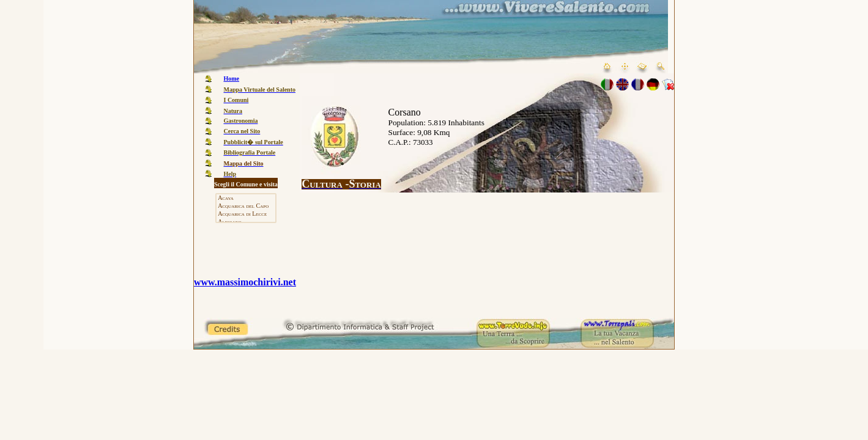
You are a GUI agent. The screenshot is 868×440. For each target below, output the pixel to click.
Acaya (246, 198)
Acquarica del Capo (246, 206)
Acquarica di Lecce (246, 214)
